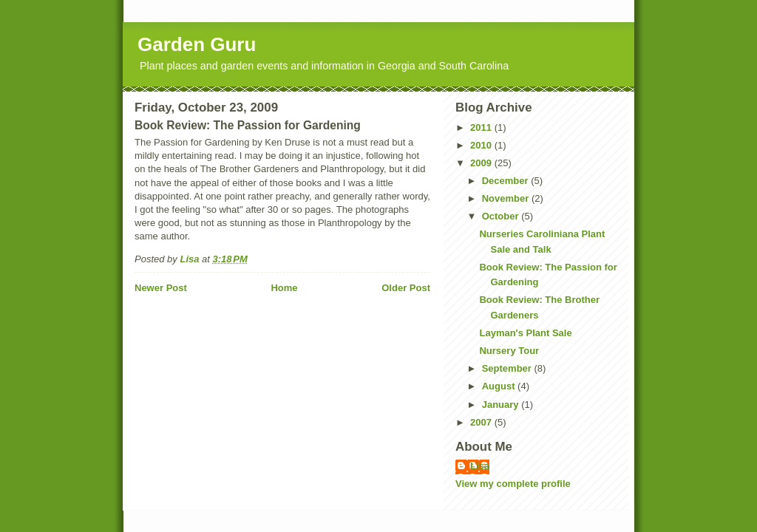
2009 (482, 163)
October (502, 216)
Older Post (406, 288)
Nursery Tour (509, 351)
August (500, 386)
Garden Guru (197, 44)
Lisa (480, 466)
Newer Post (161, 288)
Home (284, 288)
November (507, 198)
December (506, 181)
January (502, 405)
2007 (482, 422)
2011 (482, 127)
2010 (482, 145)
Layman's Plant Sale (525, 333)
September (508, 368)
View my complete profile (513, 484)
